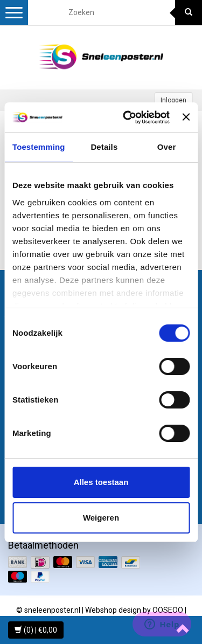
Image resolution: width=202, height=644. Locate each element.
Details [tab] (104, 147)
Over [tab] (167, 147)
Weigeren (101, 518)
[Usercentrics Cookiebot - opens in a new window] (127, 117)
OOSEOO (168, 610)
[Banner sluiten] (186, 117)
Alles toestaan (101, 482)
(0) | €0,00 (36, 630)
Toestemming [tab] (39, 147)
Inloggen (173, 100)
